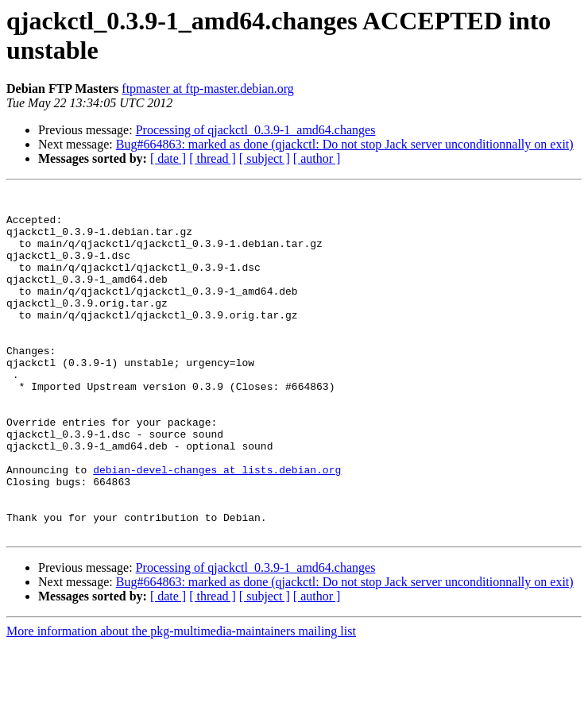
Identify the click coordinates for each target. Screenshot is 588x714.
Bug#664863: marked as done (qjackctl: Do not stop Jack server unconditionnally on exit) (345, 144)
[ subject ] (265, 158)
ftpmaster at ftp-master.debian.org (208, 89)
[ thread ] (213, 158)
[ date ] (168, 158)
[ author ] (317, 158)
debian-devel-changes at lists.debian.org (217, 527)
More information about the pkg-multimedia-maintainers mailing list (181, 700)
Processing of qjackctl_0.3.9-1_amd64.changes (256, 130)
